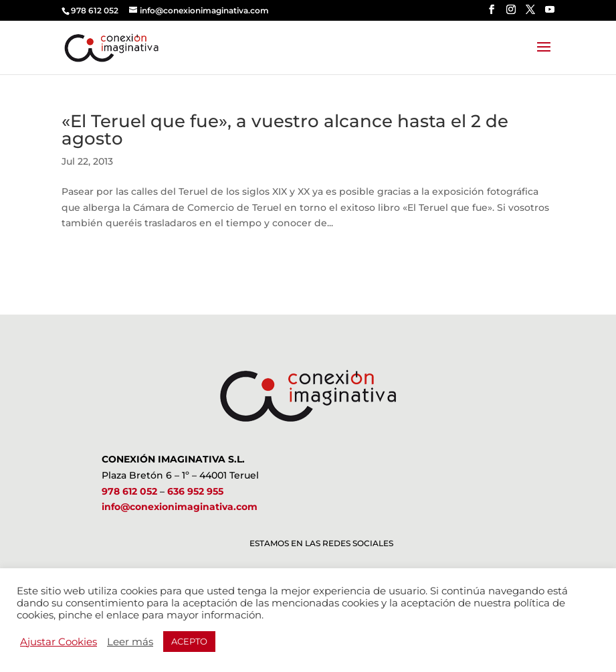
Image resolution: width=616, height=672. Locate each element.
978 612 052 (129, 491)
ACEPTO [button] (189, 641)
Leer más (130, 642)
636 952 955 (195, 491)
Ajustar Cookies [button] (59, 642)
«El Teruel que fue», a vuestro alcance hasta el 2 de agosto (285, 130)
